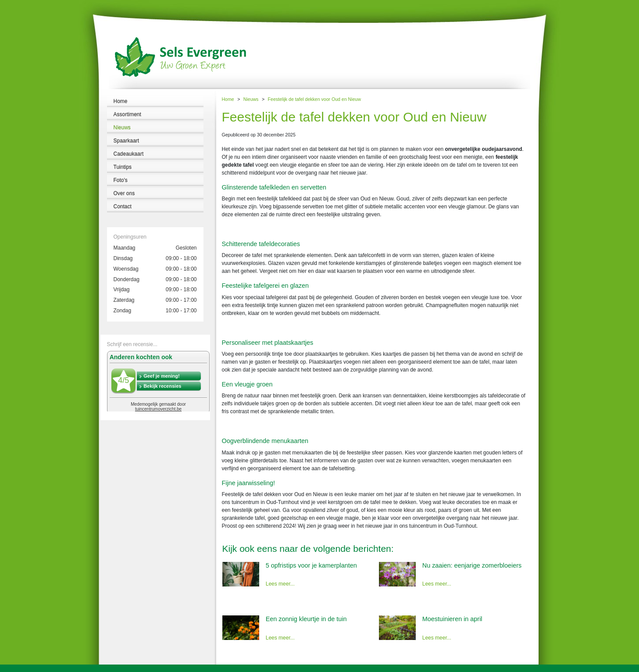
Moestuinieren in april (452, 619)
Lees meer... (280, 584)
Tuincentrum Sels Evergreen (30, 668)
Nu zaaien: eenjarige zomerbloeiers (472, 565)
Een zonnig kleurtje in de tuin (306, 619)
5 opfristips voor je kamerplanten (311, 565)
